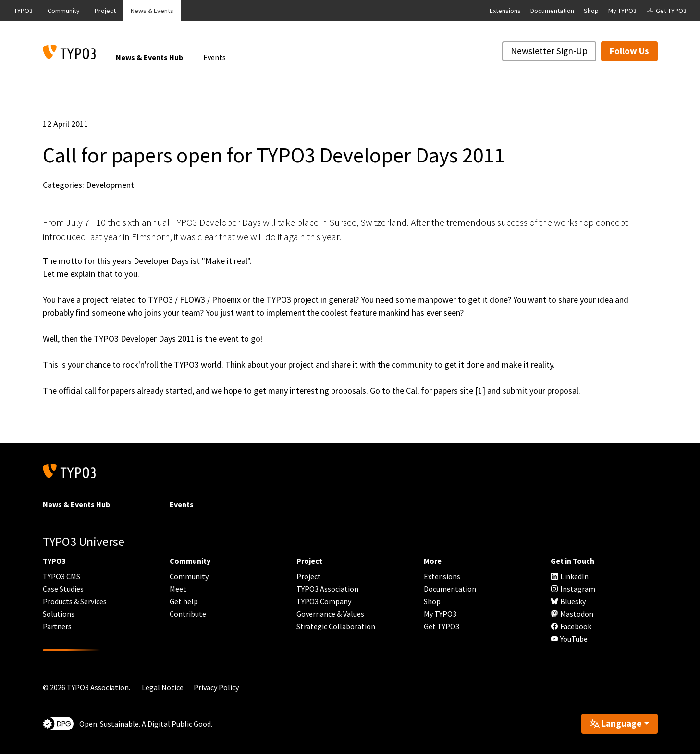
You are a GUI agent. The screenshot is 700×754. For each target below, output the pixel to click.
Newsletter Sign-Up (549, 51)
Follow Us (629, 51)
